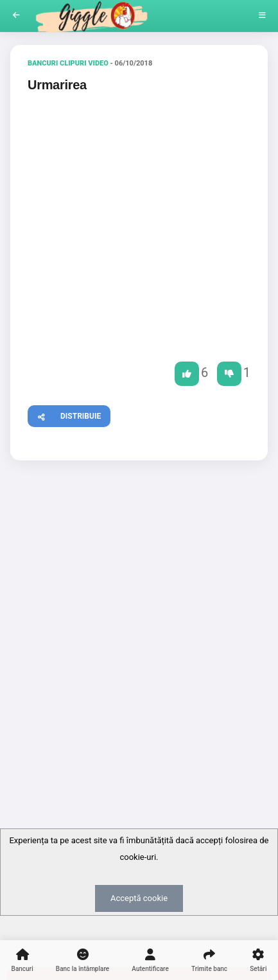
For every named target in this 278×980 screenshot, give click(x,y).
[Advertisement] (139, 619)
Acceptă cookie (139, 898)
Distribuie (65, 415)
